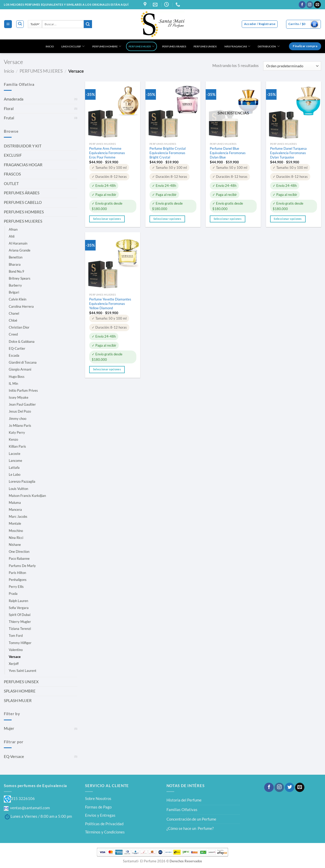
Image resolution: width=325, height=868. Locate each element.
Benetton (16, 257)
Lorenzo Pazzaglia (22, 481)
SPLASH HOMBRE (20, 691)
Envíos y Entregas (100, 815)
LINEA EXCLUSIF (73, 46)
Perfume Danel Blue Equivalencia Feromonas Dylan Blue (228, 153)
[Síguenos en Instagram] (310, 5)
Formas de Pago (98, 807)
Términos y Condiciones (105, 832)
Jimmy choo (18, 419)
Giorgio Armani (20, 369)
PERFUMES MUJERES (41, 71)
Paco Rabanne (19, 558)
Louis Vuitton (18, 489)
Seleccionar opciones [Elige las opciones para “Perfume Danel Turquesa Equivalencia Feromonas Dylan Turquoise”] (288, 219)
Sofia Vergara (19, 608)
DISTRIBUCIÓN (269, 46)
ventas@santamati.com (27, 808)
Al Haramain (18, 243)
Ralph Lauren (18, 601)
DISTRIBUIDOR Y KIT (23, 146)
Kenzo (13, 439)
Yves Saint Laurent (23, 671)
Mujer (9, 728)
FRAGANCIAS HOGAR (23, 165)
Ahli (12, 236)
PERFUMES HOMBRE (107, 46)
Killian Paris (17, 446)
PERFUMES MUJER (141, 46)
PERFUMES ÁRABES (174, 46)
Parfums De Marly (22, 566)
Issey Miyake (19, 397)
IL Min (13, 383)
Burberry (15, 285)
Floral (9, 109)
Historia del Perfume (184, 800)
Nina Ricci (16, 538)
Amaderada (14, 99)
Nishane (15, 545)
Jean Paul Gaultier (22, 404)
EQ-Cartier (17, 348)
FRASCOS (12, 174)
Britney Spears (20, 278)
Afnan (13, 229)
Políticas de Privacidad (104, 824)
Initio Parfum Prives (23, 390)
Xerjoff (14, 664)
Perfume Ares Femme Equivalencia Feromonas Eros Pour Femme (107, 153)
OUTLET (11, 183)
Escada (14, 355)
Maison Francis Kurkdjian (27, 496)
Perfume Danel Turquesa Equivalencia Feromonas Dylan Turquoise (288, 153)
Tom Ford (16, 636)
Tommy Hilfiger (20, 643)
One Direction (19, 552)
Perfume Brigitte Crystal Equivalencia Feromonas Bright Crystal (168, 153)
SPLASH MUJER (18, 700)
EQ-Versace (14, 756)
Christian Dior (19, 327)
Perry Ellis (16, 587)
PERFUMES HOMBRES (24, 212)
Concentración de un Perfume (191, 819)
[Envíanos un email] (317, 5)
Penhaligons (18, 580)
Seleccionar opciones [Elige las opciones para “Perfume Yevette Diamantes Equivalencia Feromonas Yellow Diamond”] (107, 369)
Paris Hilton (17, 573)
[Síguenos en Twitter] (289, 787)
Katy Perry (17, 432)
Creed (13, 334)
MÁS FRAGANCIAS (237, 46)
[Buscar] (20, 24)
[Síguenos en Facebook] (302, 5)
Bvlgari (14, 292)
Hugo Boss (17, 377)
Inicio (9, 71)
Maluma (15, 503)
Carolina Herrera (21, 306)
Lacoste (15, 454)
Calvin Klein (18, 299)
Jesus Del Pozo (20, 411)
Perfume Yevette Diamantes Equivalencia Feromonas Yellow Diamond (110, 304)
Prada (13, 594)
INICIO (50, 46)
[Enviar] (88, 24)
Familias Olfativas (182, 809)
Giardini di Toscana (23, 362)
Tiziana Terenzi (20, 629)
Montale (15, 523)
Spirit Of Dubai (20, 615)
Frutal (9, 118)
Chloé (13, 320)
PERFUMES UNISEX (205, 46)
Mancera (15, 510)
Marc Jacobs (18, 516)
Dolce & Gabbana (22, 341)
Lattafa (14, 468)
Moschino (16, 531)
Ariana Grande (20, 250)
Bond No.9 (16, 271)
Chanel (14, 313)
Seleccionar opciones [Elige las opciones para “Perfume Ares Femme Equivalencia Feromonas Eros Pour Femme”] (107, 219)
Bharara (15, 264)
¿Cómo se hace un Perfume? (190, 828)
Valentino (16, 650)
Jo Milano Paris (20, 425)
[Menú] (8, 24)
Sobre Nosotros (98, 798)
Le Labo (15, 474)
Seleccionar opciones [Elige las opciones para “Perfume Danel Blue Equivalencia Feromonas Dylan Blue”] (228, 219)
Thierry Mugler (20, 622)
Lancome (15, 461)
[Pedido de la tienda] (292, 66)
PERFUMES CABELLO (23, 202)
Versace (15, 657)
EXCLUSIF (13, 155)
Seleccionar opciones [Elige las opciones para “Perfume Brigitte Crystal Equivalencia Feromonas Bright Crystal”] (167, 219)
